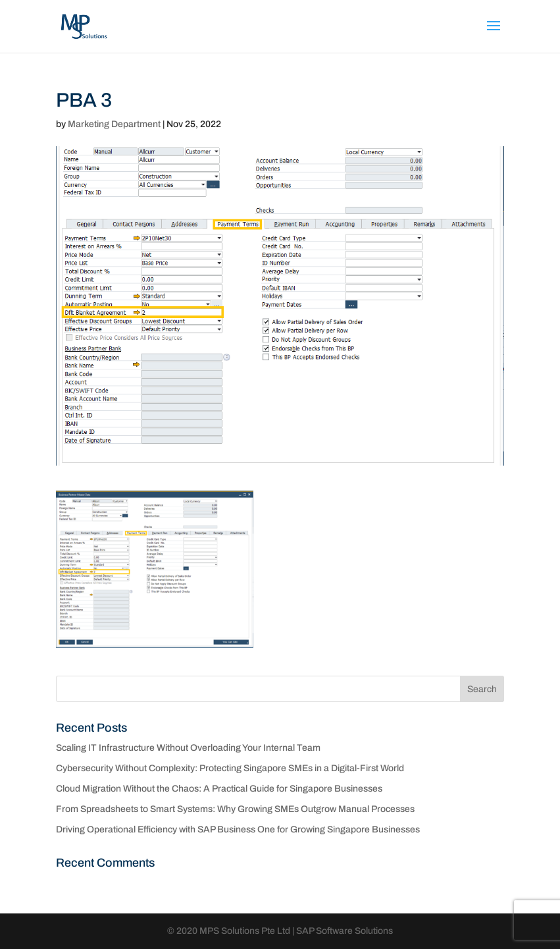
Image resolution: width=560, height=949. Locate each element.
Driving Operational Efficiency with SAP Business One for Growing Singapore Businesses (238, 829)
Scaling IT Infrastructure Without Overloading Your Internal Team (188, 748)
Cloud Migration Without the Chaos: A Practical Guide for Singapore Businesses (219, 789)
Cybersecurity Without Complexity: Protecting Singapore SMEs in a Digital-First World (230, 768)
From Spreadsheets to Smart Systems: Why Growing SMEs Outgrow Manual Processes (235, 809)
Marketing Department (114, 124)
